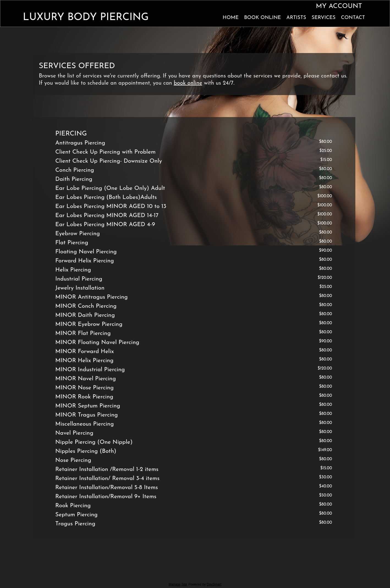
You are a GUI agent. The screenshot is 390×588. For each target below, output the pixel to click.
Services (324, 18)
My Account (339, 6)
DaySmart (214, 584)
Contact (353, 18)
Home (231, 18)
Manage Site (178, 584)
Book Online (262, 18)
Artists (296, 18)
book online (188, 83)
